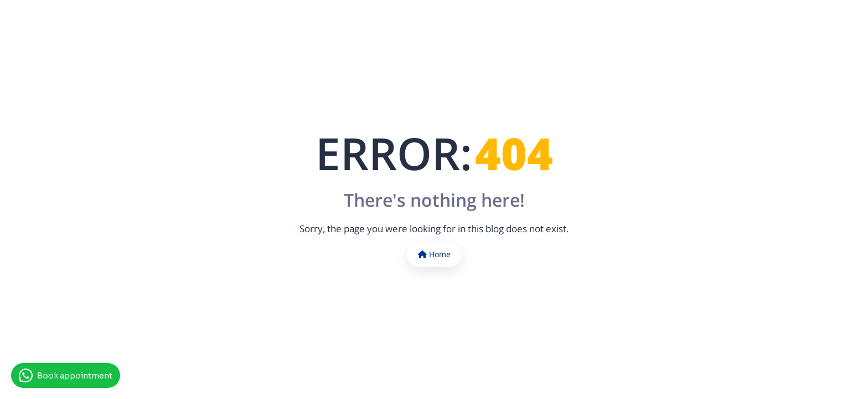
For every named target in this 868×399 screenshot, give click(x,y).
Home (434, 254)
